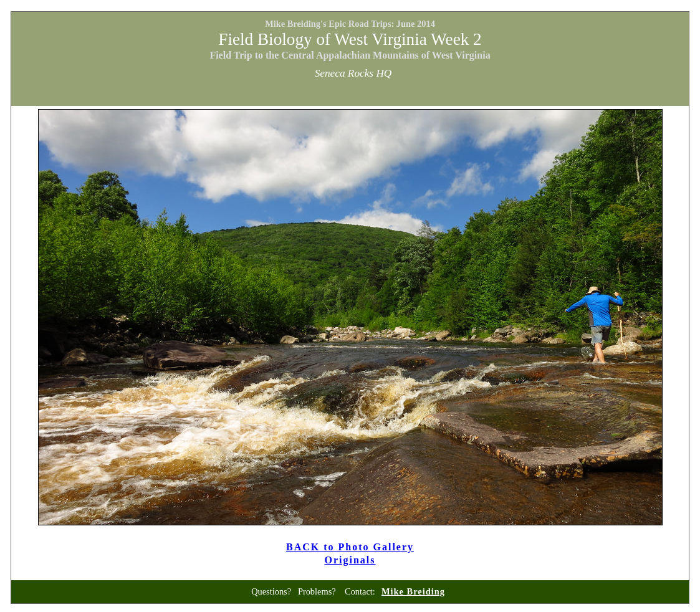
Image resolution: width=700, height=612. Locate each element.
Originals (350, 560)
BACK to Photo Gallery (350, 547)
